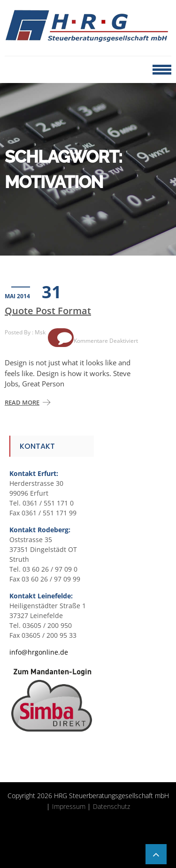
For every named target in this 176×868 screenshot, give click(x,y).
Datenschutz (111, 806)
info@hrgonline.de (39, 652)
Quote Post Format (48, 311)
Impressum (69, 806)
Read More (22, 402)
